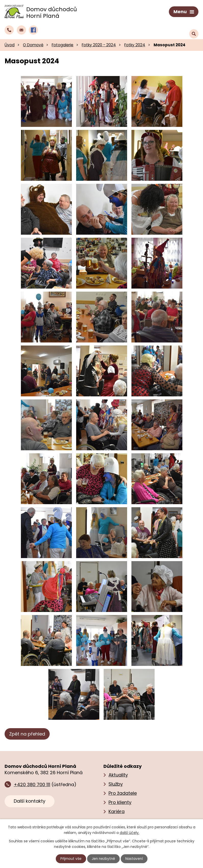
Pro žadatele (123, 792)
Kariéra (117, 811)
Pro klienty (120, 802)
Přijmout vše (70, 859)
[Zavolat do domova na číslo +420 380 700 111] (9, 29)
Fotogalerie (63, 44)
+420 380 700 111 (32, 783)
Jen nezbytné (104, 859)
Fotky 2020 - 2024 (99, 44)
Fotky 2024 (135, 44)
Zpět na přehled (27, 733)
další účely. (130, 832)
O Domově (33, 44)
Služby (116, 783)
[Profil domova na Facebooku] (33, 29)
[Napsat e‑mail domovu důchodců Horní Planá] (21, 29)
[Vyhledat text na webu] (194, 29)
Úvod (10, 44)
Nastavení (135, 859)
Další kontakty (30, 800)
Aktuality (118, 774)
